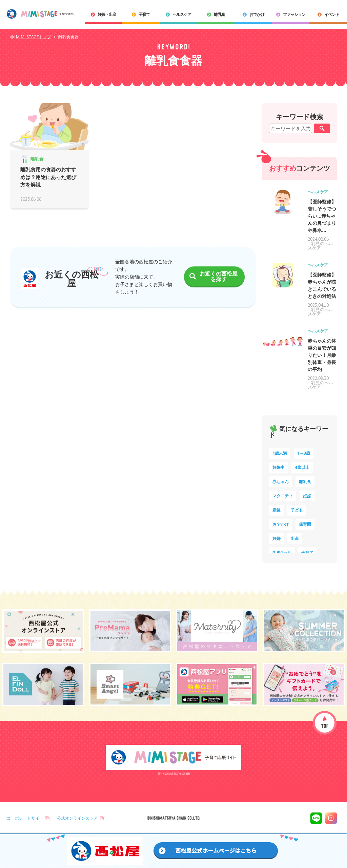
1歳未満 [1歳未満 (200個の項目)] (280, 453)
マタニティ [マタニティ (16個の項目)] (283, 496)
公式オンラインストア (77, 818)
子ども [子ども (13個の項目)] (297, 510)
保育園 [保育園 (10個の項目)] (305, 524)
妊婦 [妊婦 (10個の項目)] (277, 538)
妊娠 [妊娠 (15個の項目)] (307, 496)
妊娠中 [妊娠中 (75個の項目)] (279, 467)
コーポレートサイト (25, 818)
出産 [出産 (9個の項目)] (295, 538)
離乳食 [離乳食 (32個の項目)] (305, 482)
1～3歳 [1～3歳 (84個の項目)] (304, 453)
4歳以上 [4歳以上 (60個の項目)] (302, 467)
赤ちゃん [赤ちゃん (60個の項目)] (281, 482)
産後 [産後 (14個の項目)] (277, 510)
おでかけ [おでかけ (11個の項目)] (281, 524)
